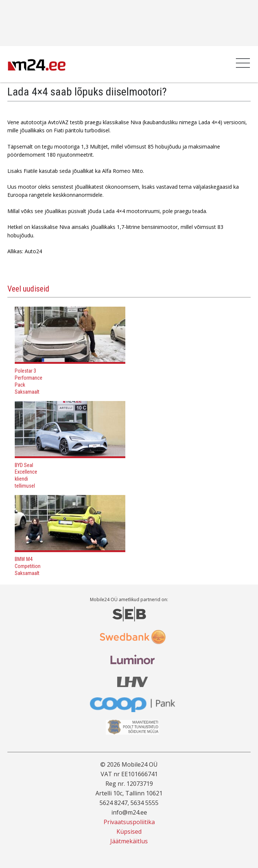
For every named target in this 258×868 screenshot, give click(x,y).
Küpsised (129, 832)
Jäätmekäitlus (129, 841)
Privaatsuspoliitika (129, 822)
